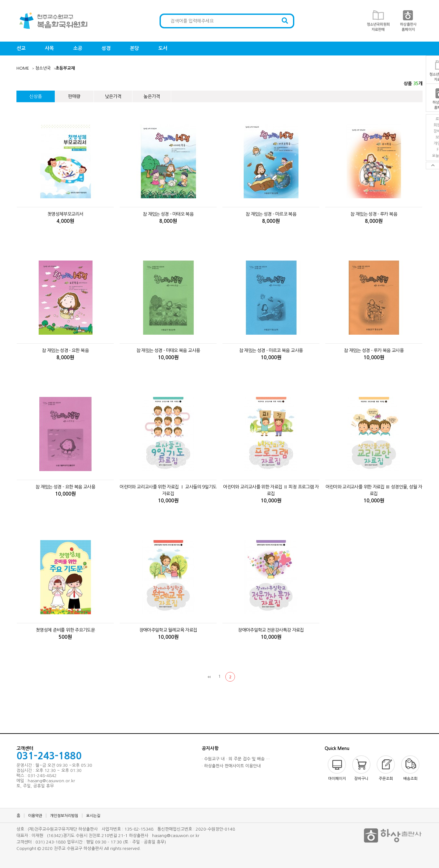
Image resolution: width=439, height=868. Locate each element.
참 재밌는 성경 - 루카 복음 (374, 214)
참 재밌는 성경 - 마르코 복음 (271, 214)
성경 (106, 48)
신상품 (36, 96)
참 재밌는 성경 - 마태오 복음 (168, 214)
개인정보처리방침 (64, 816)
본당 (134, 48)
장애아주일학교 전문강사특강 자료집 (271, 630)
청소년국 (43, 68)
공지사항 (210, 748)
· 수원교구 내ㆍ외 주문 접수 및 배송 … (236, 759)
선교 (21, 48)
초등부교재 (65, 68)
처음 (209, 677)
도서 (163, 48)
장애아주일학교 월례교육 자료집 (168, 630)
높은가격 (152, 96)
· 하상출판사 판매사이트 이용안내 (231, 766)
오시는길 (93, 816)
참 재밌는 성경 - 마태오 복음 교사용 (168, 350)
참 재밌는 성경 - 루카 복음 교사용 (374, 350)
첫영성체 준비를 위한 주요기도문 (65, 630)
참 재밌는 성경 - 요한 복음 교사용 (65, 487)
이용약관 (35, 816)
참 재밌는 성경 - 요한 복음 (65, 350)
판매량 (74, 96)
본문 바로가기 (0, 0)
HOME (23, 68)
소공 (78, 48)
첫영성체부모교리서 (65, 214)
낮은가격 (113, 96)
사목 (49, 48)
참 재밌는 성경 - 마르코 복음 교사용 (271, 350)
